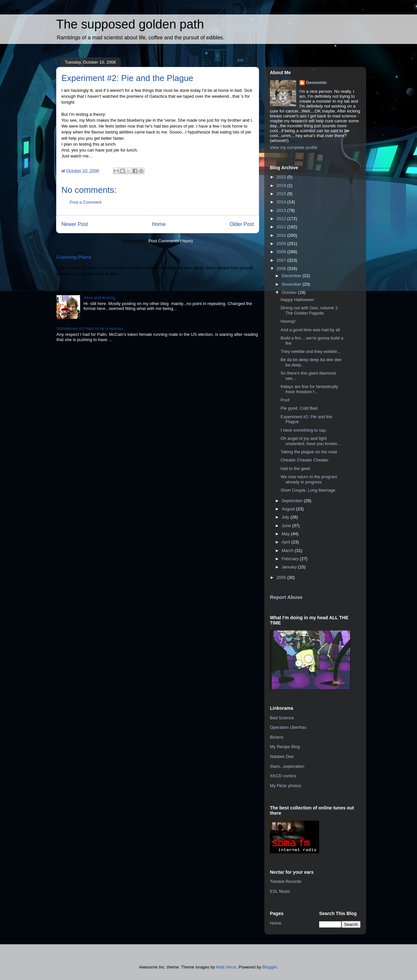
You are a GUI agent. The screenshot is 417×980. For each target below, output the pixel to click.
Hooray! (288, 321)
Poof (285, 400)
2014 (282, 202)
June (287, 526)
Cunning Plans (74, 257)
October (290, 292)
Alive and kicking (99, 298)
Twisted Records (286, 881)
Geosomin (317, 82)
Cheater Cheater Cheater (304, 460)
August (289, 509)
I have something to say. (303, 430)
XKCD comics (283, 776)
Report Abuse (286, 597)
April (287, 542)
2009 (282, 244)
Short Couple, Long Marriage (308, 490)
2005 (282, 577)
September (293, 501)
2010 (282, 235)
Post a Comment (86, 202)
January (290, 567)
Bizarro (277, 737)
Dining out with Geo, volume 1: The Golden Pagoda (309, 310)
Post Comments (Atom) (171, 241)
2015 (282, 194)
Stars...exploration (287, 766)
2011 (282, 227)
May (286, 534)
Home (159, 224)
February (291, 559)
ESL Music (280, 891)
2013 (282, 210)
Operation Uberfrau (288, 727)
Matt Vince (226, 967)
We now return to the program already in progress (309, 479)
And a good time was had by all (310, 330)
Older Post (242, 224)
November (292, 284)
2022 (282, 177)
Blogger (270, 967)
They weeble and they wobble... (310, 351)
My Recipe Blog (285, 747)
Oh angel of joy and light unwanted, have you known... (310, 441)
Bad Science (282, 718)
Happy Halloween (297, 300)
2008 (282, 252)
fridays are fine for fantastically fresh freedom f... (309, 389)
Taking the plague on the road (308, 452)
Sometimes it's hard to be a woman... (91, 328)
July (286, 517)
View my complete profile (294, 147)
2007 (282, 260)
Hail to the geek (295, 469)
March (288, 551)
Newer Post (75, 224)
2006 (282, 268)
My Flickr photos (285, 786)
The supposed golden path (130, 24)
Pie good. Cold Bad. (299, 408)
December (292, 276)
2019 (282, 185)
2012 (282, 219)
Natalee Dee (282, 756)
